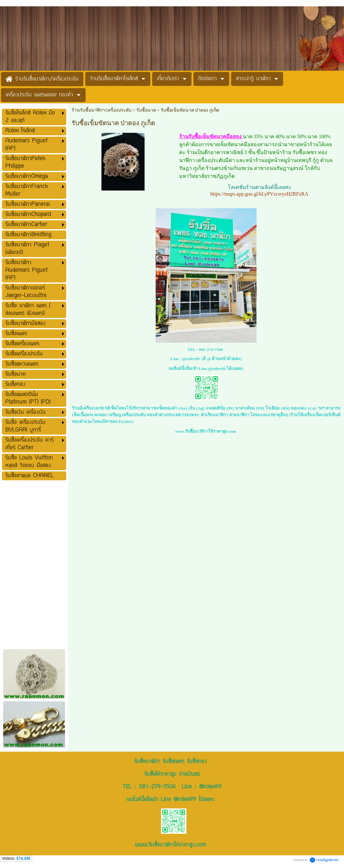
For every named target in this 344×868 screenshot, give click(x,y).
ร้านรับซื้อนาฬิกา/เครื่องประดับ (102, 110)
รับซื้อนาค (146, 110)
